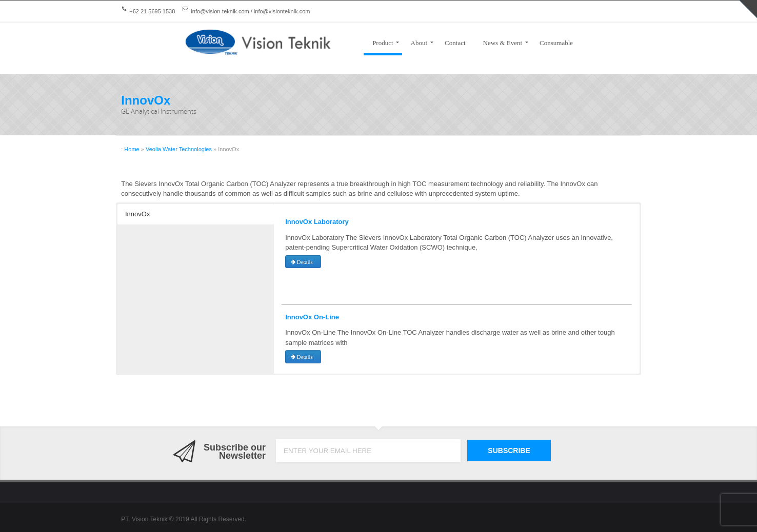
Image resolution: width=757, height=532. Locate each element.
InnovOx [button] (137, 214)
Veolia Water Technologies (179, 149)
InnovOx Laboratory (317, 222)
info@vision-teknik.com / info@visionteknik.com (250, 11)
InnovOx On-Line (312, 317)
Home (132, 149)
